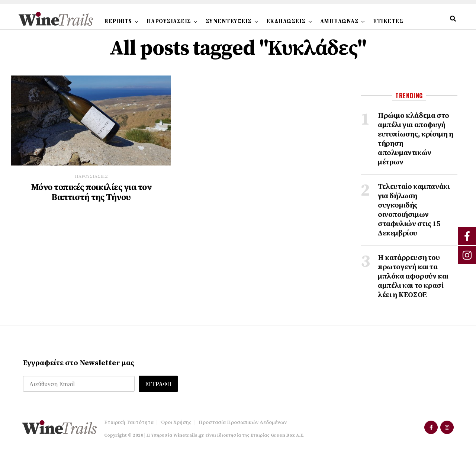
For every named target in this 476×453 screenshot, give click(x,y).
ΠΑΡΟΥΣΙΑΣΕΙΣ (169, 21)
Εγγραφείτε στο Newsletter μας (79, 363)
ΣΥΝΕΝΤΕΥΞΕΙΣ (229, 21)
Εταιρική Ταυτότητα (129, 423)
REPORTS (118, 21)
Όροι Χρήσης (176, 423)
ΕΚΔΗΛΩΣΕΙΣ (286, 21)
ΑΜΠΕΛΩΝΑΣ (340, 21)
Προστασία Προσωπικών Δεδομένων (243, 423)
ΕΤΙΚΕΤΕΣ (388, 21)
